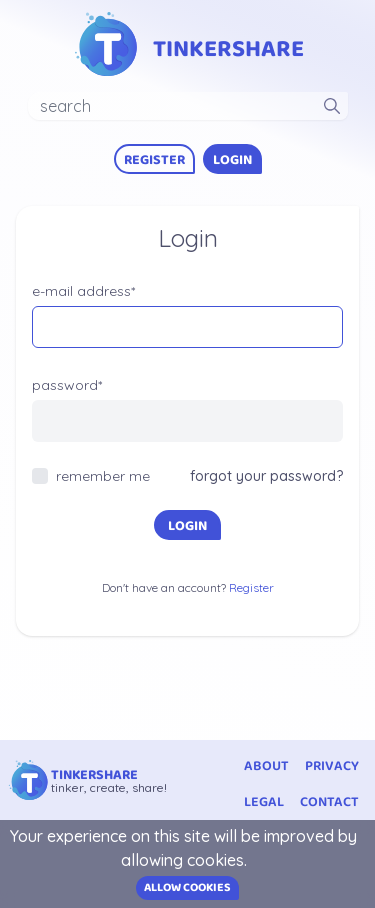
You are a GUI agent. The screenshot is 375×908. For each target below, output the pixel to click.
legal (264, 802)
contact (329, 802)
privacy (332, 766)
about (266, 766)
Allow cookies (187, 887)
